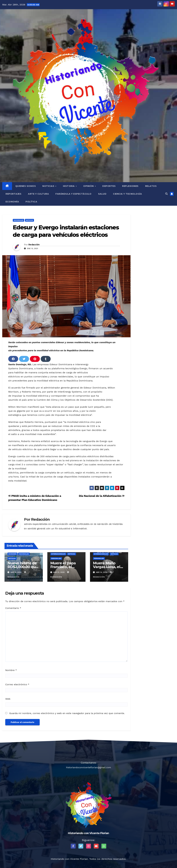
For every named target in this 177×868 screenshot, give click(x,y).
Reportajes (13, 194)
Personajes (56, 558)
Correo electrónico (17, 684)
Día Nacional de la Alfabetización (102, 496)
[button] (166, 194)
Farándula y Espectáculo (73, 194)
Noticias (49, 186)
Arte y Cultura (38, 194)
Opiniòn (89, 186)
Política (31, 202)
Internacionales (58, 554)
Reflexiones (130, 186)
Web (8, 699)
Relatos (151, 186)
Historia (69, 186)
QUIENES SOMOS (26, 186)
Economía (12, 202)
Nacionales (18, 220)
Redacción (34, 245)
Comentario (13, 608)
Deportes (109, 186)
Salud (102, 194)
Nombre (11, 670)
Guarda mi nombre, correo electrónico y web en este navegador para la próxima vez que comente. (67, 713)
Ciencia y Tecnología (127, 194)
